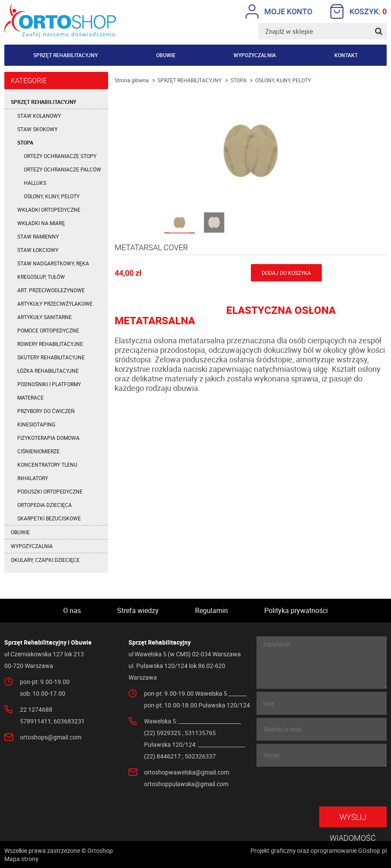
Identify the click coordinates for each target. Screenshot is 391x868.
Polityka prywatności (296, 610)
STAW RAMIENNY (38, 236)
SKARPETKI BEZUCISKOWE (49, 518)
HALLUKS (35, 183)
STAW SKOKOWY (37, 129)
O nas (72, 610)
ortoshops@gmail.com (51, 737)
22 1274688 (36, 709)
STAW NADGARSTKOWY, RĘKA (53, 263)
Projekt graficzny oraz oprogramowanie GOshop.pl (319, 850)
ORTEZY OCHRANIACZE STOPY (60, 156)
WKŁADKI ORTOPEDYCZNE (49, 210)
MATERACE (30, 397)
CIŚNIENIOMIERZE (38, 451)
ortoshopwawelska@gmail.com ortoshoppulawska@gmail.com (187, 778)
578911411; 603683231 (52, 721)
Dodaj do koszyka (286, 273)
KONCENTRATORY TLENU (47, 465)
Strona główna (132, 80)
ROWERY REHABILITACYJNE (50, 344)
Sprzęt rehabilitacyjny (66, 55)
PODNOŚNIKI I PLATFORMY (49, 384)
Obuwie (166, 55)
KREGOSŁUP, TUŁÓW (41, 277)
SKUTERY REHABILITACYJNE (51, 357)
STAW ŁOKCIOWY (38, 250)
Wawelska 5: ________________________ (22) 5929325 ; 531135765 (192, 727)
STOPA (25, 142)
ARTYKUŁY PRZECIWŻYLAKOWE (55, 303)
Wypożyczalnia (255, 55)
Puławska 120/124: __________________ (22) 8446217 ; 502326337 (194, 750)
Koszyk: (359, 11)
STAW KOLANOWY (39, 116)
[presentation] (321, 787)
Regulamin (212, 610)
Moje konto (279, 11)
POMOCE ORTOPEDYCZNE (48, 330)
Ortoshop (60, 20)
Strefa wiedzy (138, 610)
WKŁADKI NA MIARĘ (41, 223)
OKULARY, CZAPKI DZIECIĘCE (45, 560)
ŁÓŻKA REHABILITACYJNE (48, 371)
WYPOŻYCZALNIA (32, 546)
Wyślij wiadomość (353, 820)
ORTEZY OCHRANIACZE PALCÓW (62, 169)
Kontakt (346, 55)
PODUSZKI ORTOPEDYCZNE (50, 491)
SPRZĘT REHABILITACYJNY (43, 102)
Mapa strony (21, 859)
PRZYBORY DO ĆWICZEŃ (46, 411)
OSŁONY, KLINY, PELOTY (52, 196)
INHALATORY (33, 478)
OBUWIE (20, 532)
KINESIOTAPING (36, 424)
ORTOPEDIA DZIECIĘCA (45, 505)
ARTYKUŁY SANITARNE (45, 317)
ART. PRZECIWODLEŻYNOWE (51, 290)
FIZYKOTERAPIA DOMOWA (48, 438)
